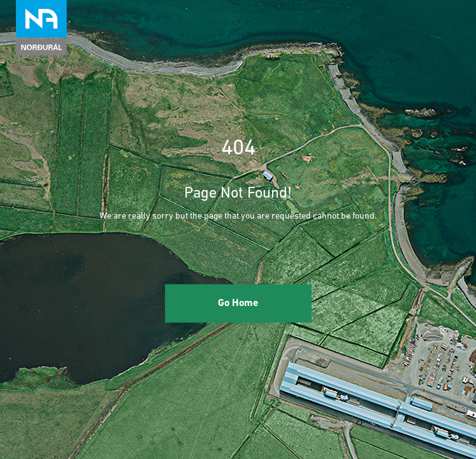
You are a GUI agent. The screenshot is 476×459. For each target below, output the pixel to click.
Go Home (238, 303)
